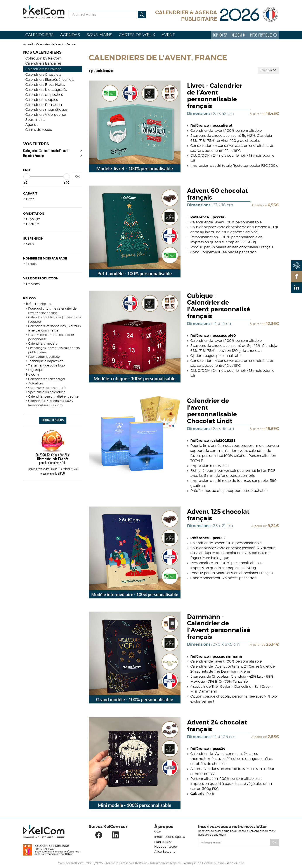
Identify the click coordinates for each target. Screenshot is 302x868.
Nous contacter (166, 847)
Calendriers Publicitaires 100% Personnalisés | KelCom (50, 403)
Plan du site (163, 842)
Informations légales (169, 837)
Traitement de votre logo (47, 366)
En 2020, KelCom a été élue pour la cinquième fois (53, 459)
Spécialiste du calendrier (46, 392)
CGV (158, 832)
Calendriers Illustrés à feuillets (50, 80)
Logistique (36, 370)
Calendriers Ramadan (44, 105)
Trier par (268, 70)
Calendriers (39, 35)
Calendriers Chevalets (43, 75)
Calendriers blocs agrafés (46, 90)
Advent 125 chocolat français (218, 515)
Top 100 (220, 35)
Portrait (32, 224)
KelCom (239, 35)
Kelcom (33, 375)
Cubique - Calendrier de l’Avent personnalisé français (219, 306)
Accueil (28, 44)
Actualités (36, 384)
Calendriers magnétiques (46, 110)
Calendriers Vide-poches (46, 115)
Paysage (33, 219)
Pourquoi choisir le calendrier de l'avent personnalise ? (52, 311)
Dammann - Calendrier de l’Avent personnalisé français (219, 627)
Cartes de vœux (137, 35)
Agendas (70, 35)
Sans (30, 244)
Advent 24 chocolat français (217, 726)
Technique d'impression (46, 361)
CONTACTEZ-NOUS (53, 420)
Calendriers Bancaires (43, 63)
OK (77, 177)
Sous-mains (99, 35)
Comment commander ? (47, 388)
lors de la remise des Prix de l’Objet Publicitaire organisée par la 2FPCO (53, 471)
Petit (30, 199)
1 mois (31, 264)
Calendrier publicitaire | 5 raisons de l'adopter (55, 320)
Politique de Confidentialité (204, 863)
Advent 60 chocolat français (218, 194)
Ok (274, 843)
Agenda (32, 125)
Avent (168, 35)
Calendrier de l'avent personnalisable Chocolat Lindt (212, 411)
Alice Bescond (165, 852)
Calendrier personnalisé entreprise (53, 397)
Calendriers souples (42, 100)
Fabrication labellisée (44, 357)
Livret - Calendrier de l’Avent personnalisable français (215, 96)
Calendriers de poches (44, 95)
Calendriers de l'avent (50, 44)
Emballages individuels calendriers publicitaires (54, 350)
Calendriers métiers (43, 344)
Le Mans (33, 284)
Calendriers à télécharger (47, 379)
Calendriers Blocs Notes (45, 85)
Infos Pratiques (263, 35)
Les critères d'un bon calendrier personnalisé (51, 337)
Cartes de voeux (39, 130)
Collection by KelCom (43, 58)
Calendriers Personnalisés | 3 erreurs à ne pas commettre (54, 328)
